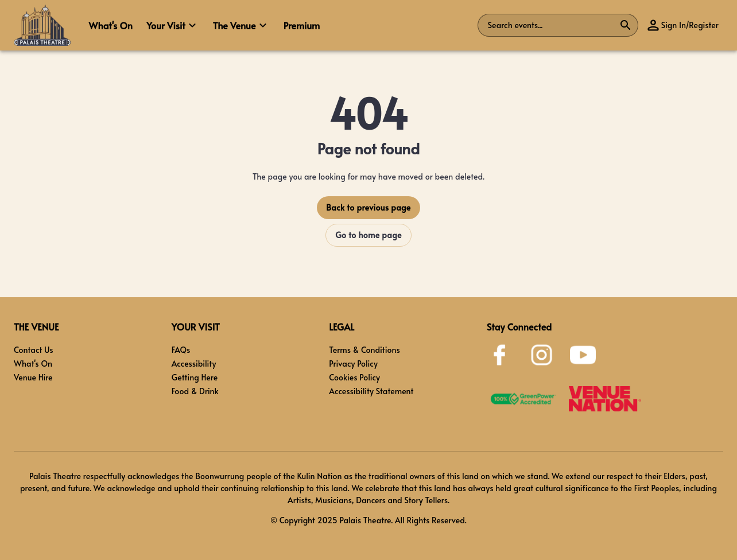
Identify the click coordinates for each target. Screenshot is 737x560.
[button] (173, 25)
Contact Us (34, 350)
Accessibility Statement (371, 391)
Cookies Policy (354, 377)
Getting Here (195, 377)
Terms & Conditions (364, 350)
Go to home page (368, 235)
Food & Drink (195, 391)
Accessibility (194, 363)
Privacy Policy (353, 363)
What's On (33, 363)
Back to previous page (368, 207)
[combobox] (551, 25)
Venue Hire (33, 377)
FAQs (181, 350)
